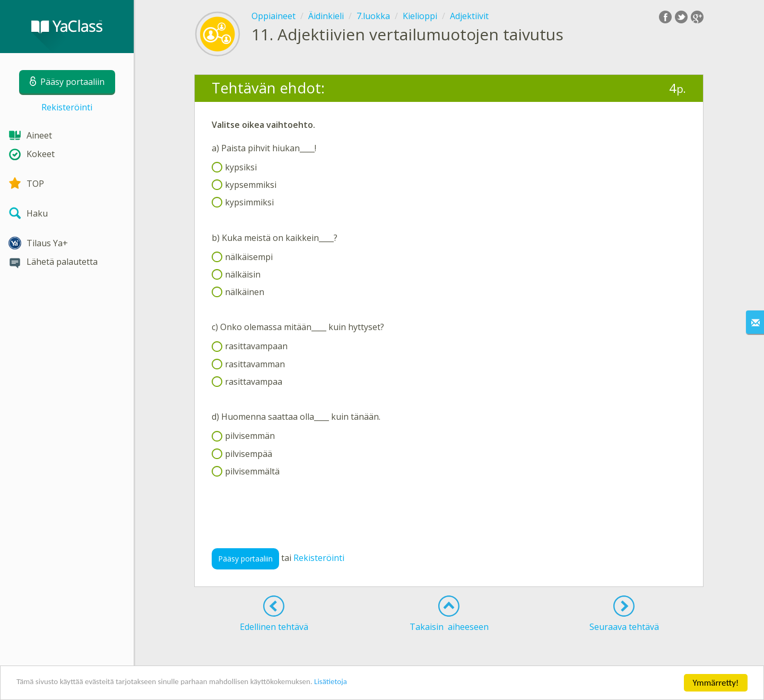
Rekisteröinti (67, 107)
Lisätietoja (373, 684)
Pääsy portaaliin (245, 559)
